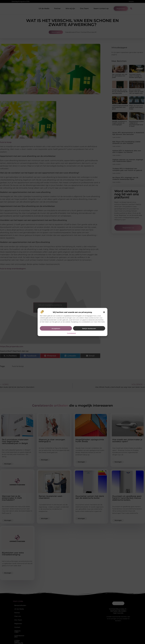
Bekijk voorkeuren (89, 328)
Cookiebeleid (71, 333)
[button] (104, 312)
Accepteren (56, 328)
